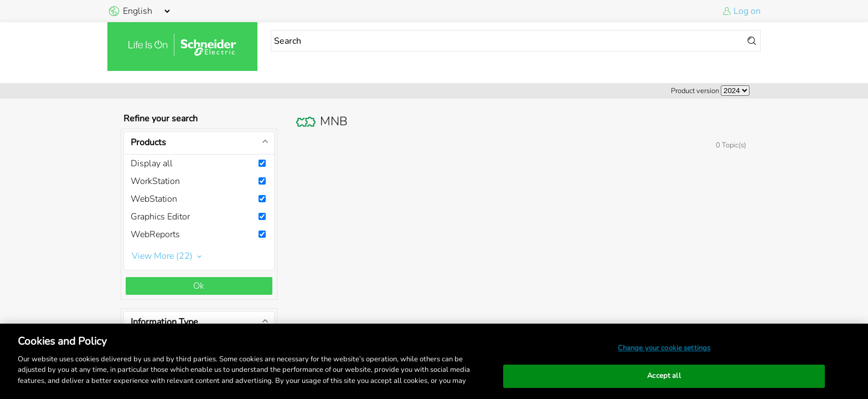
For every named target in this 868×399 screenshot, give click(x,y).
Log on (747, 11)
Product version (695, 91)
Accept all (664, 376)
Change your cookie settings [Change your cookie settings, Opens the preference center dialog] (664, 348)
